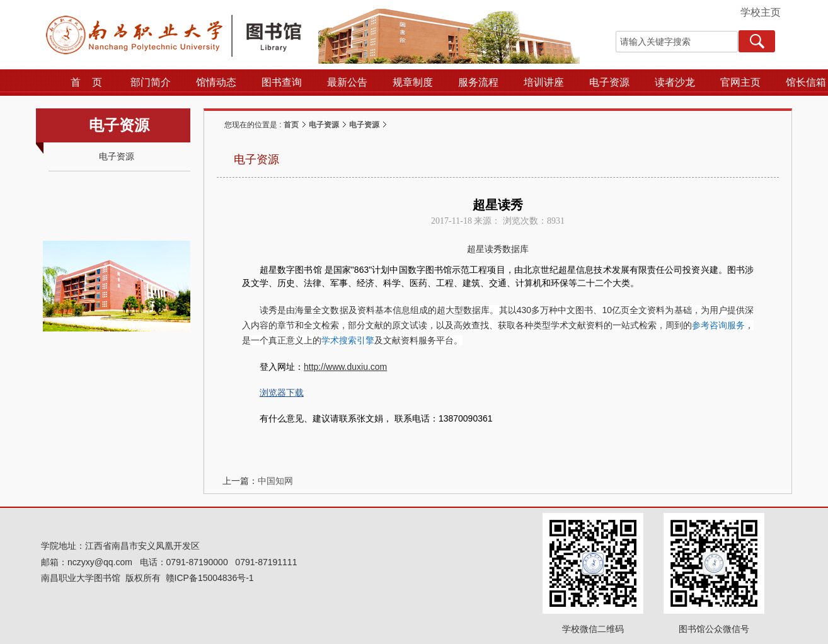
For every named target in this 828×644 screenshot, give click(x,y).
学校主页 (761, 12)
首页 (291, 125)
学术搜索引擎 (348, 340)
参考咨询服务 (718, 325)
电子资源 (324, 125)
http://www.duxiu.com (345, 367)
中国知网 (275, 481)
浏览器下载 (282, 393)
